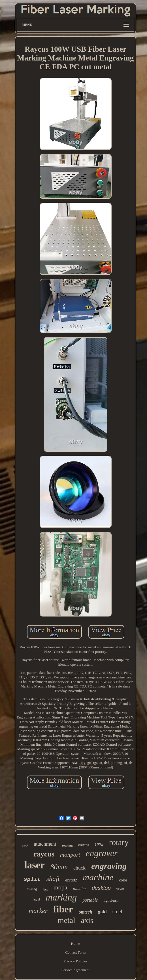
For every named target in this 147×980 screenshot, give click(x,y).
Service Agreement (75, 970)
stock (25, 846)
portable (90, 900)
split (32, 879)
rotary (119, 842)
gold (102, 912)
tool (36, 900)
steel (117, 911)
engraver (102, 853)
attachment (45, 844)
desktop (101, 888)
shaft (53, 879)
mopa (60, 887)
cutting (32, 889)
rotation (84, 845)
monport (70, 855)
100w (99, 845)
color (123, 880)
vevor (120, 889)
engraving (109, 866)
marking (61, 897)
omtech (86, 912)
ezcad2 (71, 880)
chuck (79, 868)
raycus (44, 854)
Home (76, 944)
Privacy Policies (75, 961)
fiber (63, 909)
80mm (59, 867)
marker (38, 911)
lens (45, 889)
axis (87, 920)
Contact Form (76, 952)
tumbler (80, 889)
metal (67, 920)
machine (98, 877)
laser (35, 865)
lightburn (111, 900)
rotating (67, 845)
